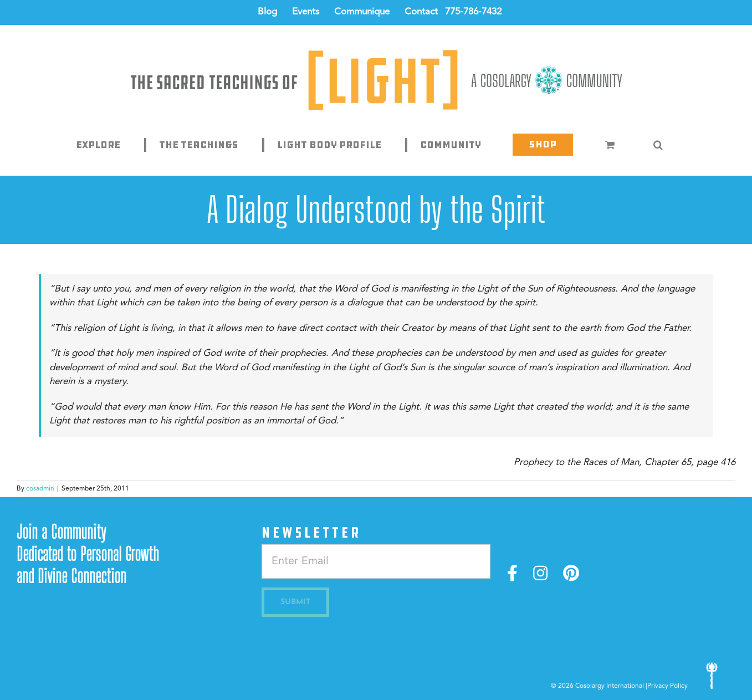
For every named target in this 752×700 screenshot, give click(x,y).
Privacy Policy (667, 686)
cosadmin (40, 489)
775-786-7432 (473, 12)
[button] (658, 145)
